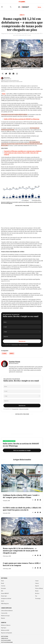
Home (3, 581)
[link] (6, 74)
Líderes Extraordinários (7, 611)
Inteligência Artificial (6, 599)
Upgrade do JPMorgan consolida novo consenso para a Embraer (23, 151)
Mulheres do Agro (5, 616)
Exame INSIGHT (5, 593)
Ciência (37, 583)
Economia (3, 588)
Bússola (3, 618)
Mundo (37, 591)
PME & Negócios (5, 604)
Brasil (3, 583)
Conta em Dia (4, 613)
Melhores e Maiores (6, 625)
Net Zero (37, 593)
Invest (3, 601)
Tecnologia (38, 599)
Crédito (4, 353)
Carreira (3, 586)
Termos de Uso (15, 345)
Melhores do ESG (5, 630)
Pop (36, 596)
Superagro (4, 628)
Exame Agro (4, 596)
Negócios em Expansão (7, 633)
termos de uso (5, 638)
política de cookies (6, 640)
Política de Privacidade (23, 345)
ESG (2, 591)
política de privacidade (7, 642)
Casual (37, 581)
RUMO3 (12, 353)
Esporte (37, 586)
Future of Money (39, 588)
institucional (5, 636)
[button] (2, 7)
